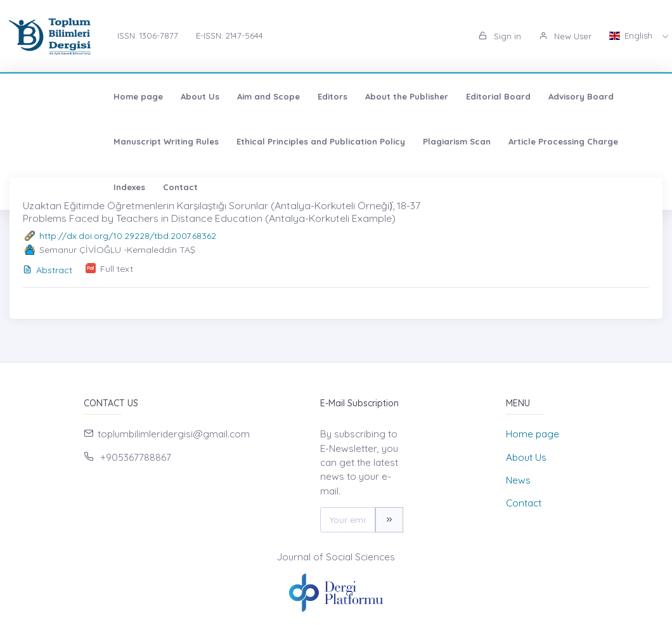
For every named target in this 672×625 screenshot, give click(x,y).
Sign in (500, 36)
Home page (49, 96)
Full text (117, 269)
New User (565, 36)
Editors (243, 96)
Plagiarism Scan (244, 141)
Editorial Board (409, 96)
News (518, 480)
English (632, 35)
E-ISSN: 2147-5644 (229, 35)
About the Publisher (317, 96)
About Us (111, 96)
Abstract (48, 270)
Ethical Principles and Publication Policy (108, 141)
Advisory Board (492, 96)
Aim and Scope (179, 96)
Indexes (439, 141)
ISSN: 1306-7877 (148, 35)
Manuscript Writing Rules (595, 96)
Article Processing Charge (351, 141)
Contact (490, 141)
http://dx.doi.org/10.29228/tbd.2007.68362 (128, 236)
